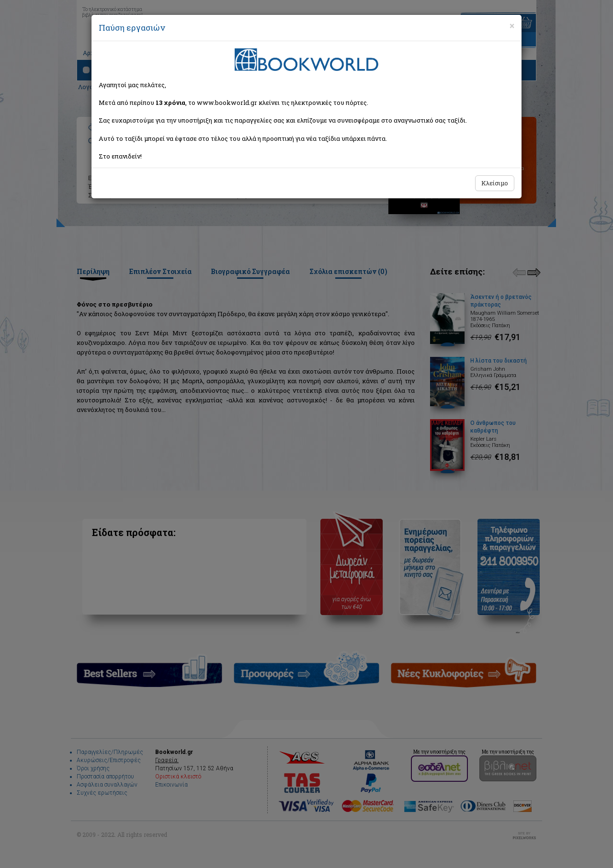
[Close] (512, 26)
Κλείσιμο (495, 183)
